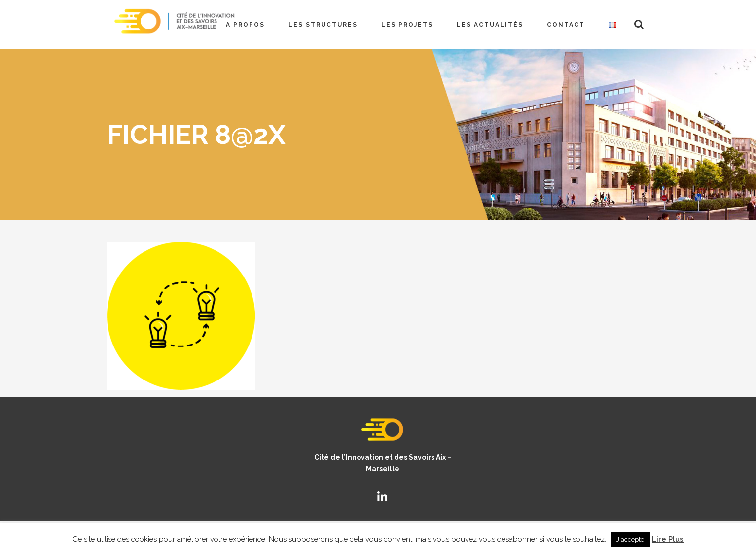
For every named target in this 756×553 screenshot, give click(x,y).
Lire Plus (668, 539)
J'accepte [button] (630, 539)
